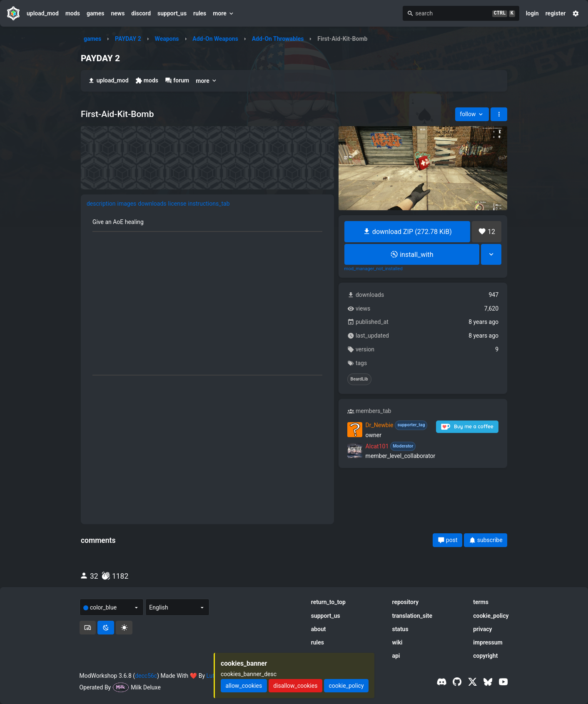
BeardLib (359, 379)
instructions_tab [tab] (209, 204)
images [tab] (127, 204)
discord (141, 13)
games (95, 13)
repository (405, 602)
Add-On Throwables (278, 39)
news (118, 13)
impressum (488, 642)
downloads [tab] (152, 204)
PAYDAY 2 (128, 39)
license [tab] (177, 204)
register (556, 13)
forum (177, 81)
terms (481, 602)
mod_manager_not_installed (374, 269)
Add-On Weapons (215, 39)
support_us (172, 13)
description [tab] (101, 204)
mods (73, 13)
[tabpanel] (207, 366)
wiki (397, 642)
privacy (482, 629)
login (532, 13)
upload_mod (43, 13)
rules (200, 13)
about (319, 629)
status (400, 629)
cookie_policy (491, 616)
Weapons (167, 39)
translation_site (412, 616)
